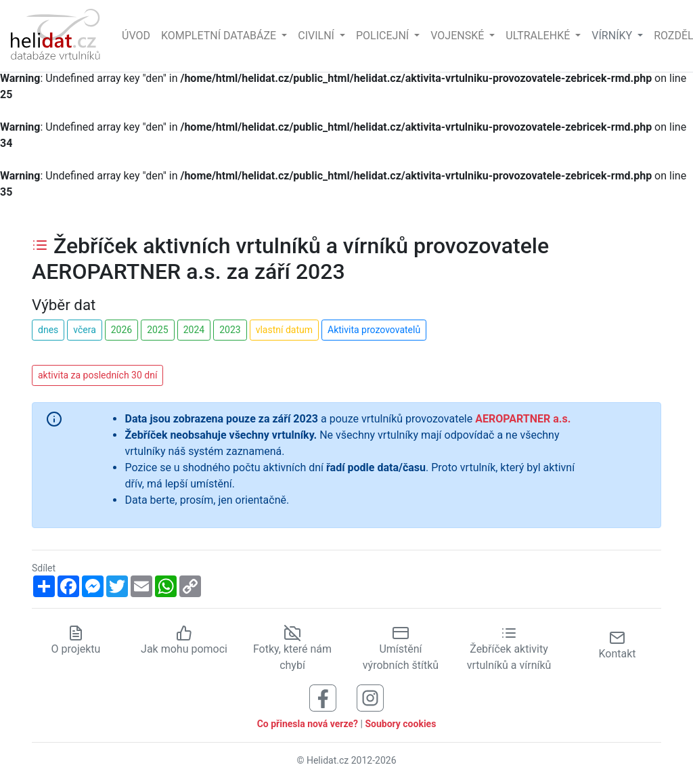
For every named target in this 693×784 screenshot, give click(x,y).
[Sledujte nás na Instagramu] (370, 697)
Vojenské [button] (459, 36)
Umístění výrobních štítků (401, 649)
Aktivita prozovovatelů (374, 330)
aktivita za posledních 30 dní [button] (97, 375)
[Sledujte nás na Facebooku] (323, 697)
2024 (194, 330)
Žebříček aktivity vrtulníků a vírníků (509, 649)
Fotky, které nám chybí (292, 649)
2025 (157, 330)
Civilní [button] (317, 36)
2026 (121, 330)
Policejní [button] (384, 36)
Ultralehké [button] (539, 36)
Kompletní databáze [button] (220, 36)
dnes (48, 330)
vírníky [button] (613, 36)
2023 (230, 330)
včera (85, 330)
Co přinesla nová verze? (308, 724)
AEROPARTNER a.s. (523, 419)
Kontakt (617, 645)
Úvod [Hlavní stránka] (136, 36)
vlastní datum (284, 330)
